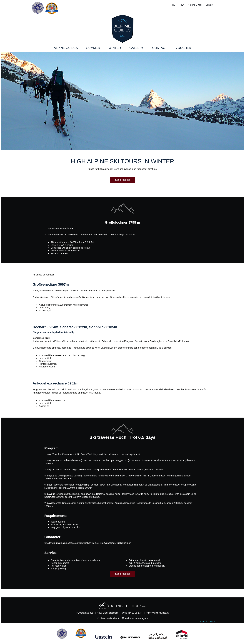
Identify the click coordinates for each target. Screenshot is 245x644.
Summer (93, 48)
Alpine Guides (66, 48)
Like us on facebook (108, 618)
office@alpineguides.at (157, 613)
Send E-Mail (194, 5)
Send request (122, 180)
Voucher (183, 48)
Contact (209, 5)
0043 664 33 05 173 (132, 613)
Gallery (137, 48)
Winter (115, 48)
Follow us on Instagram (135, 618)
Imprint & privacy (207, 621)
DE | (176, 5)
